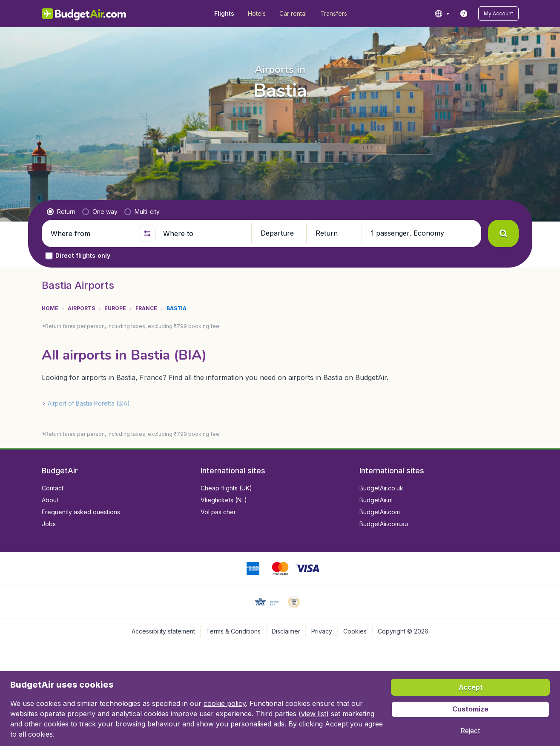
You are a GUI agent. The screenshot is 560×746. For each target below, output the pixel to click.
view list (314, 714)
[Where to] (204, 233)
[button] (498, 14)
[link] (464, 14)
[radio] (61, 212)
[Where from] (91, 233)
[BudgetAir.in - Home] (85, 14)
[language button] (442, 14)
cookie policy (225, 703)
